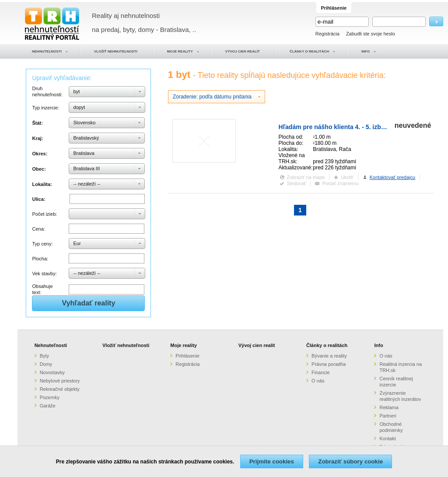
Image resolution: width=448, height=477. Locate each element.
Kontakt (387, 438)
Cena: (38, 229)
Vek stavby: (44, 274)
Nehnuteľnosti (51, 345)
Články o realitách (327, 345)
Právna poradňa (329, 364)
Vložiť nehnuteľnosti (126, 345)
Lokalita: (42, 184)
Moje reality (184, 345)
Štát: (37, 123)
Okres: (40, 154)
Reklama (389, 407)
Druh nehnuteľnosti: (47, 91)
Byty (44, 356)
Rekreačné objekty (60, 389)
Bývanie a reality (329, 356)
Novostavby (52, 372)
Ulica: (38, 199)
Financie (321, 372)
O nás (318, 381)
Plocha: (40, 259)
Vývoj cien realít (257, 345)
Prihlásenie (187, 356)
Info (378, 345)
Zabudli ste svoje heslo (371, 34)
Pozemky (50, 397)
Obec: (39, 169)
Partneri (388, 416)
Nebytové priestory (60, 381)
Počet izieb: (44, 214)
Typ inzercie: (45, 108)
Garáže (48, 406)
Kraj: (37, 138)
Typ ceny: (42, 244)
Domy (46, 364)
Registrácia (327, 34)
